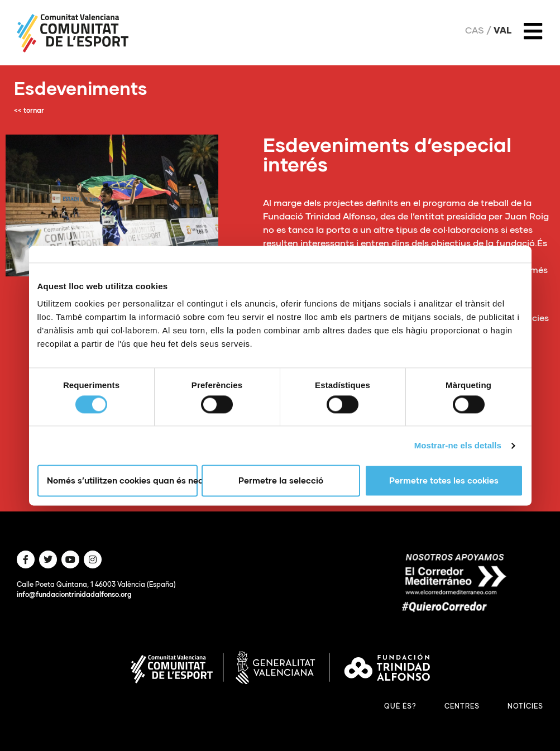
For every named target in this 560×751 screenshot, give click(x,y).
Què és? (400, 706)
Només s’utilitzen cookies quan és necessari (122, 481)
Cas (475, 30)
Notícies (525, 706)
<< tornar (29, 110)
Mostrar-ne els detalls (458, 445)
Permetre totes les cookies (444, 481)
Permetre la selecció (281, 481)
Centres (462, 706)
